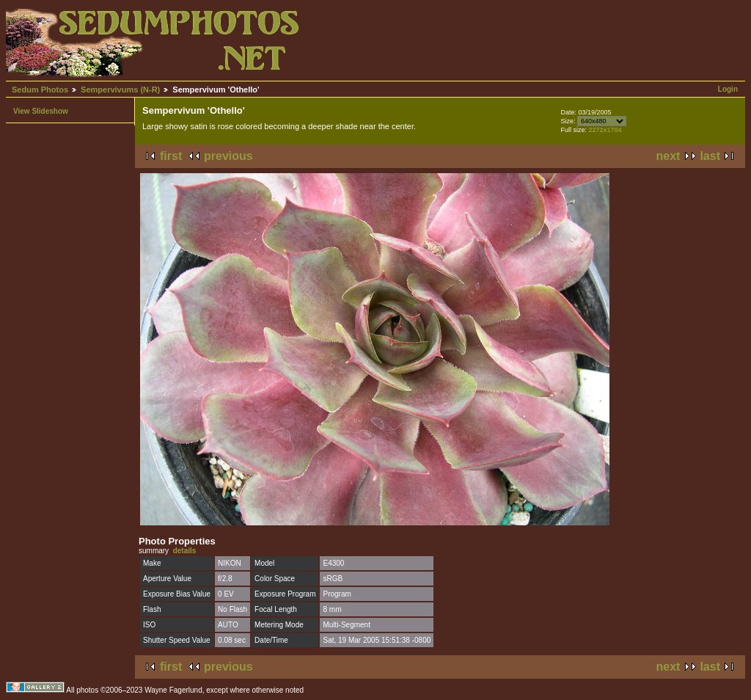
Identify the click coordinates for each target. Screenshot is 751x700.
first (171, 156)
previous (228, 156)
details (185, 551)
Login (728, 89)
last (710, 156)
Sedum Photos (40, 90)
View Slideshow (41, 111)
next (668, 156)
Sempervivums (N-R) (120, 90)
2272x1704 (605, 130)
